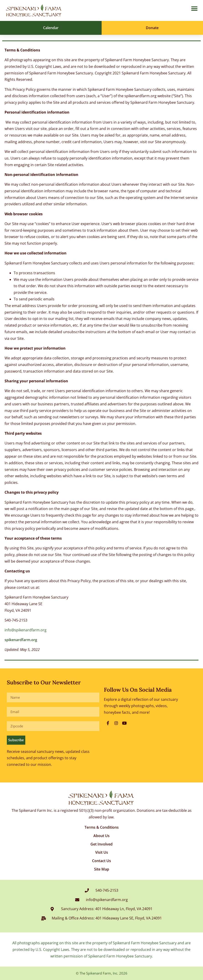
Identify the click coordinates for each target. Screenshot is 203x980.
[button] (194, 9)
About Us (101, 836)
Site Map (102, 869)
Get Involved (101, 844)
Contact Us (101, 861)
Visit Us (102, 852)
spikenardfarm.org (21, 640)
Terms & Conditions (102, 827)
